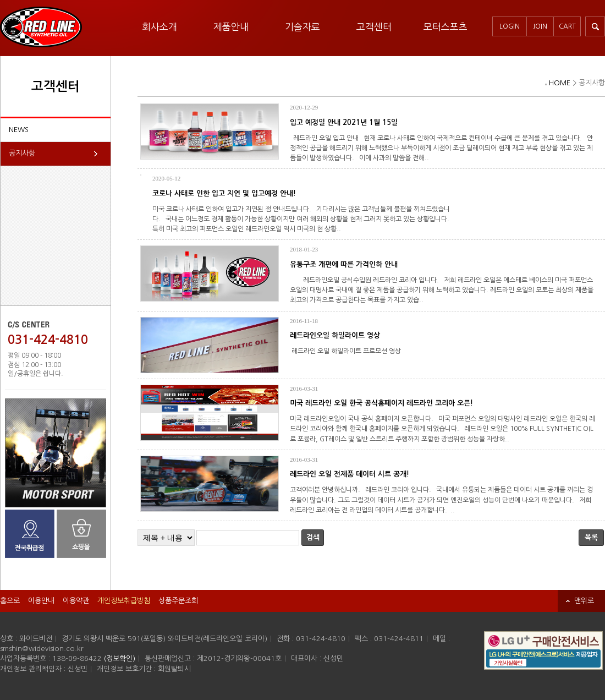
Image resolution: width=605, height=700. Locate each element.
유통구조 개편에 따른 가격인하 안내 (344, 264)
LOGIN (510, 26)
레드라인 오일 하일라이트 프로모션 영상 (347, 351)
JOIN (540, 26)
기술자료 (302, 27)
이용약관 (76, 601)
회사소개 (159, 27)
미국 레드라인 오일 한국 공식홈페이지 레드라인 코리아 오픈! (381, 403)
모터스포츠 (446, 27)
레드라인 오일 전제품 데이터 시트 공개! (350, 474)
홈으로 (10, 601)
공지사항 (22, 153)
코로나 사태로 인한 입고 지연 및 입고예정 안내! (224, 193)
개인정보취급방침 (124, 601)
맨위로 (584, 601)
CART (567, 26)
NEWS (19, 130)
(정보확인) (120, 658)
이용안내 (41, 601)
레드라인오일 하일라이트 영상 (335, 335)
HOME (560, 83)
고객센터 (374, 27)
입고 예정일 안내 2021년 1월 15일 (344, 122)
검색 (313, 537)
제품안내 (231, 27)
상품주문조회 (178, 601)
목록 (591, 537)
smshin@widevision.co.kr (42, 649)
